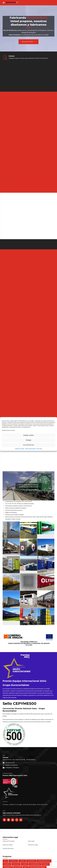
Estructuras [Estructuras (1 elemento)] (16, 864)
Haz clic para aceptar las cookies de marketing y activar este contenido (29, 486)
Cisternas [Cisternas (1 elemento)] (22, 861)
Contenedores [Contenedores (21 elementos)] (31, 861)
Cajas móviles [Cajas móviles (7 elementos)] (13, 861)
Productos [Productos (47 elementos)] (46, 864)
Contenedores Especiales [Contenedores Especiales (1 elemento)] (44, 861)
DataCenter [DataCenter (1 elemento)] (7, 864)
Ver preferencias (29, 445)
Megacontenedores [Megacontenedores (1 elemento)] (35, 864)
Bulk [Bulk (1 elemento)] (5, 861)
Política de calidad (8, 845)
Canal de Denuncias (8, 849)
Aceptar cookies (29, 435)
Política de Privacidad (30, 449)
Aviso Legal (39, 449)
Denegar (29, 440)
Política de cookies (20, 449)
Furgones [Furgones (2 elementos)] (25, 864)
